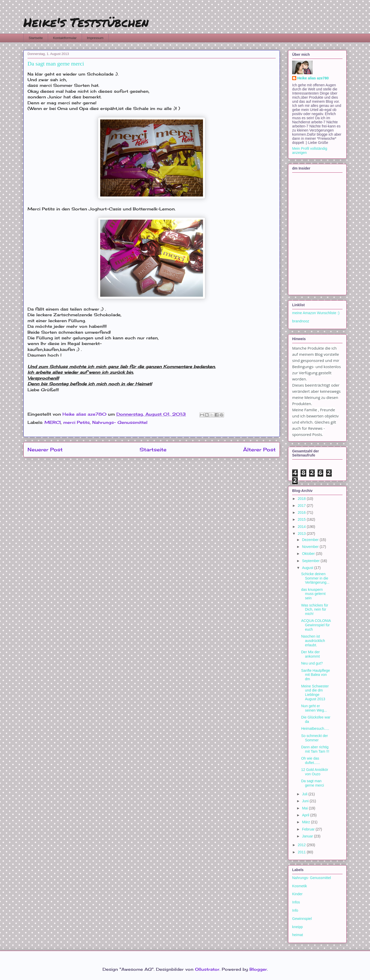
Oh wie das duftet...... (311, 760)
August (308, 568)
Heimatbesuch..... (315, 729)
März (306, 822)
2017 (302, 506)
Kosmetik (300, 886)
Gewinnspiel (302, 919)
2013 (302, 534)
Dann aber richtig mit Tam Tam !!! (315, 749)
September (311, 561)
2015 (302, 519)
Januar (308, 836)
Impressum (95, 38)
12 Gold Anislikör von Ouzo (315, 772)
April (306, 815)
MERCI (53, 422)
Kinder (297, 894)
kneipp (297, 927)
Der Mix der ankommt (311, 654)
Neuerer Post (45, 450)
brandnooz (301, 321)
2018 (302, 499)
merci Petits (76, 422)
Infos (296, 902)
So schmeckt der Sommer (314, 738)
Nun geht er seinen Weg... (314, 708)
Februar (309, 829)
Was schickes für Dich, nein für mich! (315, 610)
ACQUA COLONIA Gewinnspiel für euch (316, 625)
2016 (302, 512)
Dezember (311, 540)
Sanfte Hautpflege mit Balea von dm (316, 675)
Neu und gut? (312, 663)
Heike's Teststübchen (86, 22)
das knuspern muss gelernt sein (313, 594)
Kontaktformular (65, 38)
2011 (302, 852)
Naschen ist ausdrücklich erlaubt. (313, 641)
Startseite (36, 38)
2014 (302, 527)
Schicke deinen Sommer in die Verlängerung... (315, 578)
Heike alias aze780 (313, 78)
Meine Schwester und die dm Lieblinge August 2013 (315, 693)
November (311, 547)
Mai (305, 808)
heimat (298, 935)
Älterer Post (259, 450)
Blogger (258, 969)
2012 (302, 845)
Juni (306, 801)
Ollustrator (207, 969)
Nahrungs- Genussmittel (120, 422)
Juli (305, 794)
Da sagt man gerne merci (313, 783)
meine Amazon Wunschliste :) (316, 313)
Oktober (309, 554)
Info (295, 910)
